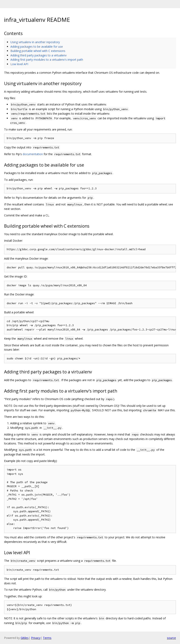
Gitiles (25, 638)
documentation (33, 154)
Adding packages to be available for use (37, 47)
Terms (47, 638)
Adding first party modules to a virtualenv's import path (47, 60)
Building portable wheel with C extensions (38, 51)
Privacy (36, 638)
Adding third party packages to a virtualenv (38, 55)
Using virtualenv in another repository (35, 42)
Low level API (19, 64)
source (171, 638)
